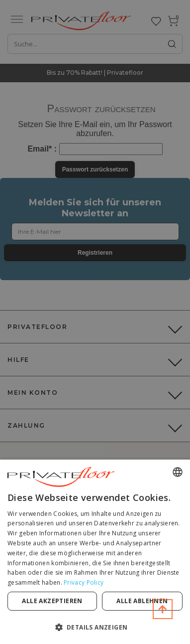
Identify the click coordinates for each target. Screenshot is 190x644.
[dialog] (95, 552)
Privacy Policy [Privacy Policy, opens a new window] (84, 582)
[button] (95, 627)
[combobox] (178, 472)
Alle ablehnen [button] (142, 601)
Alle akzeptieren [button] (52, 601)
